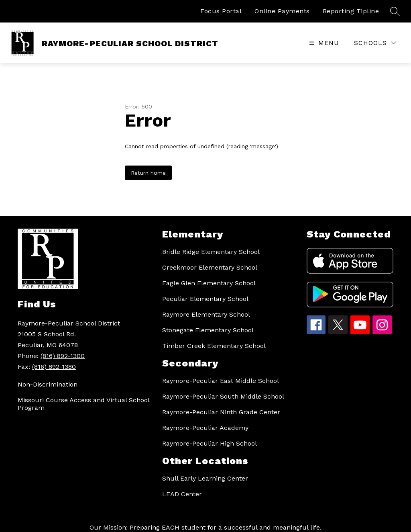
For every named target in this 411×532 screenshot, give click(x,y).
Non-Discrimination (48, 384)
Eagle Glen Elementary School (209, 283)
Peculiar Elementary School (205, 299)
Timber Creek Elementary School (214, 346)
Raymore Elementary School (206, 314)
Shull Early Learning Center (205, 478)
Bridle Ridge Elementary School (211, 252)
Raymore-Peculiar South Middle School (223, 396)
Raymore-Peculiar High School (210, 443)
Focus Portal (221, 11)
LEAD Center (182, 494)
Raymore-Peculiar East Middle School (221, 381)
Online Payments (282, 11)
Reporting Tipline (351, 11)
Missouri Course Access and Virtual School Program (83, 404)
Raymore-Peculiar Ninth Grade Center (221, 412)
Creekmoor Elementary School (210, 267)
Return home (148, 173)
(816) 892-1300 (63, 356)
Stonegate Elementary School (208, 330)
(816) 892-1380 (54, 367)
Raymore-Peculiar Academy (205, 428)
